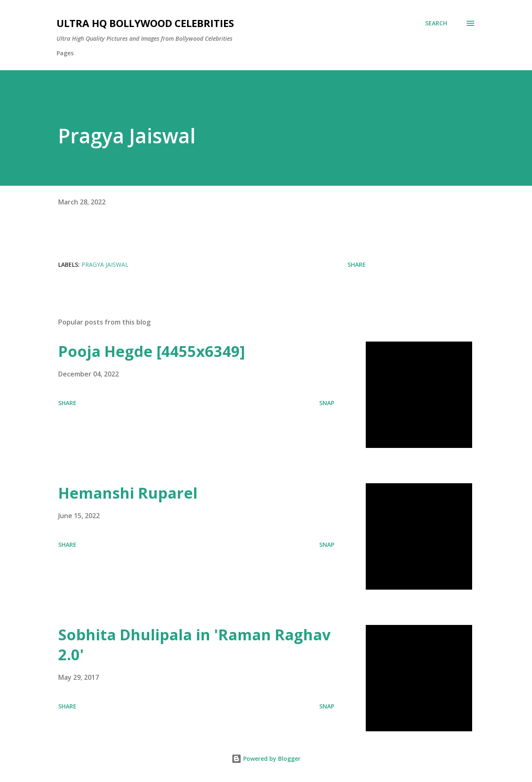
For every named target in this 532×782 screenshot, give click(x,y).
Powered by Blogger (266, 759)
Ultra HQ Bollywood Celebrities (145, 23)
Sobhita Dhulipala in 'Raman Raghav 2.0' (194, 645)
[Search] (436, 23)
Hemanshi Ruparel (128, 493)
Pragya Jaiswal (105, 264)
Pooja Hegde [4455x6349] (152, 351)
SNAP (327, 403)
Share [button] (357, 264)
